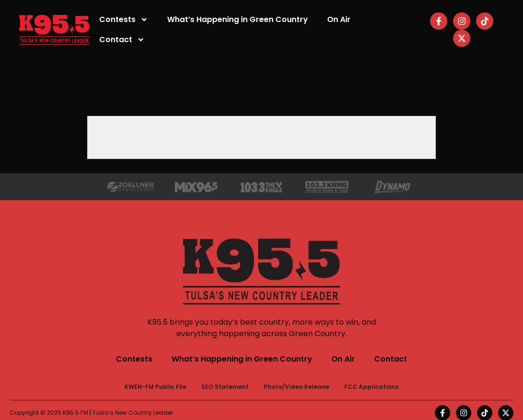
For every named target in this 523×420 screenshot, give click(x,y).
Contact (122, 40)
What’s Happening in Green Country (238, 19)
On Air (339, 19)
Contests (124, 20)
